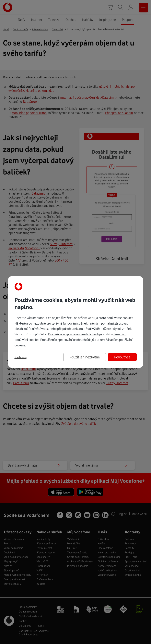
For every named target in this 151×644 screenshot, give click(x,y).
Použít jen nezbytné (85, 357)
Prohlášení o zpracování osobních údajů (75, 334)
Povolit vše (122, 357)
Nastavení (21, 357)
